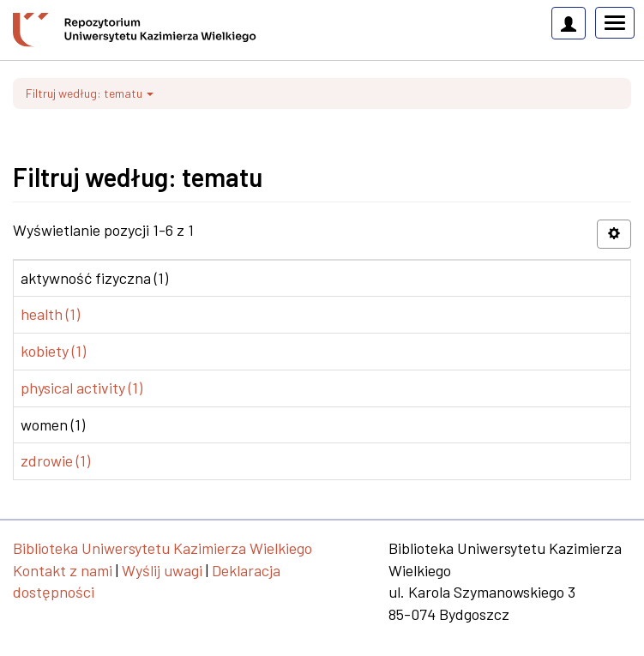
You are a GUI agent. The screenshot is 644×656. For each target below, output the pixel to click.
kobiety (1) (53, 351)
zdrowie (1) (55, 460)
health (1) (50, 314)
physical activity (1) (81, 388)
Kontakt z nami (63, 570)
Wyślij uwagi (162, 570)
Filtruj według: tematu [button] (90, 93)
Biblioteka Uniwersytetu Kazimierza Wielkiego (163, 548)
